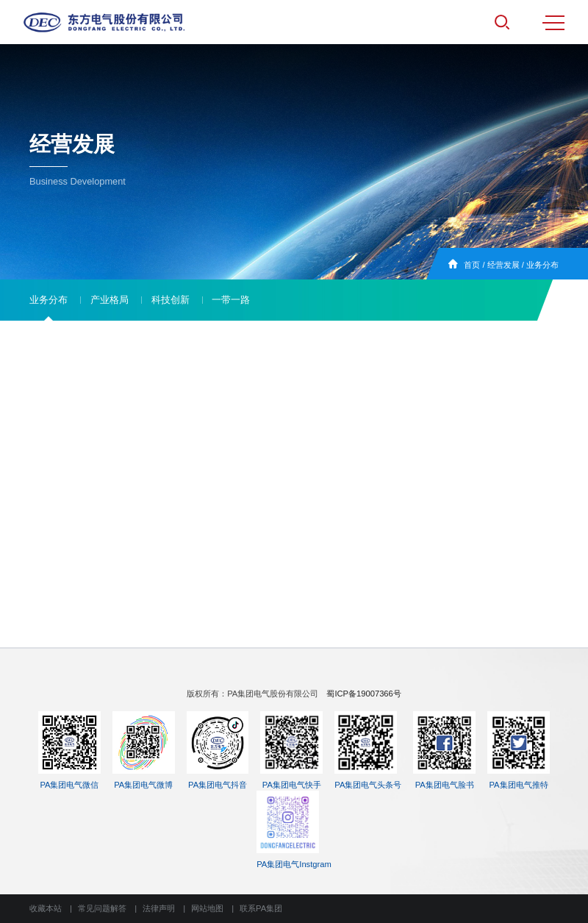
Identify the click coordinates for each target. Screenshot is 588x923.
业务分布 (542, 265)
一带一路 (231, 300)
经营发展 (503, 265)
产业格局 (110, 300)
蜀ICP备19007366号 (363, 694)
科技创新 (171, 300)
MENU (553, 23)
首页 (472, 265)
